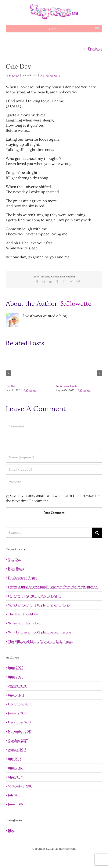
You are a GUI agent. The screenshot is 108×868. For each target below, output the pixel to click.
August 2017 (17, 750)
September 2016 (20, 786)
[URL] (54, 482)
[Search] (97, 533)
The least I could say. (24, 614)
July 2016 (15, 795)
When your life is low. (24, 623)
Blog (42, 75)
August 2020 (18, 686)
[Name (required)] (54, 457)
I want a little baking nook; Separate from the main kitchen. (53, 587)
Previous (95, 48)
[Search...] (49, 533)
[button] (9, 373)
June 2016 (15, 804)
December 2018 (20, 704)
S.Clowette (14, 75)
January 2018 (18, 713)
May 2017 (15, 777)
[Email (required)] (54, 470)
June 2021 (15, 677)
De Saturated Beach (66, 386)
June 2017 (15, 768)
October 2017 (18, 741)
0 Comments (53, 75)
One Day (15, 560)
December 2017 (20, 722)
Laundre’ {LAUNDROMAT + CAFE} (34, 596)
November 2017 (20, 731)
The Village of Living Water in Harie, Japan (40, 642)
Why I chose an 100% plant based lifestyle (40, 605)
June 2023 (16, 668)
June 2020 (16, 695)
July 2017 (15, 759)
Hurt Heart (11, 386)
